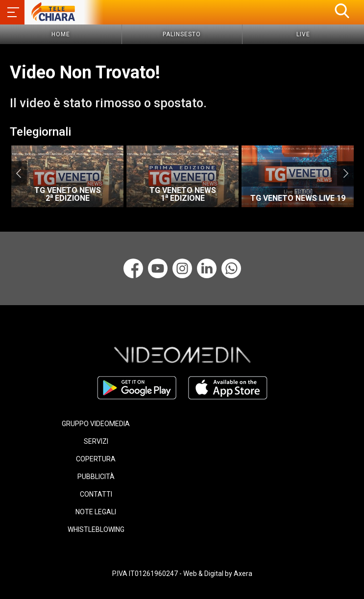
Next (346, 173)
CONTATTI (96, 494)
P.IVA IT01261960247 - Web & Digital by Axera (182, 574)
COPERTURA (96, 459)
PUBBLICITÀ (96, 477)
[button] (342, 11)
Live (303, 34)
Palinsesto (182, 34)
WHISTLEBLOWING (96, 529)
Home (61, 34)
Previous (18, 173)
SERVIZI (96, 441)
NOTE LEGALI (96, 512)
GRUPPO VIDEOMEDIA (96, 424)
